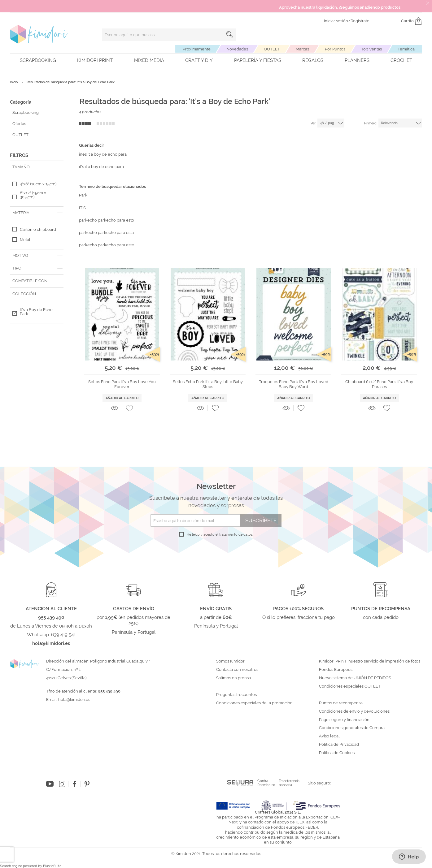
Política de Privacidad (339, 745)
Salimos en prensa (233, 678)
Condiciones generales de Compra (352, 728)
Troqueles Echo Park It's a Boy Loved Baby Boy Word (294, 384)
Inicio (14, 82)
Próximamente (197, 49)
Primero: (371, 123)
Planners (357, 60)
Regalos (313, 60)
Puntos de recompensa (341, 703)
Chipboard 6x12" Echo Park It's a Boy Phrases (379, 384)
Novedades (237, 49)
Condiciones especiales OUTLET (350, 686)
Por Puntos (335, 49)
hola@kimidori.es (74, 700)
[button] (129, 408)
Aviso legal (329, 736)
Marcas (302, 49)
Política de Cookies (337, 753)
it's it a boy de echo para (101, 167)
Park (83, 195)
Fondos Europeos (336, 670)
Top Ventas (371, 49)
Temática (406, 49)
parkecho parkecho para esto (107, 220)
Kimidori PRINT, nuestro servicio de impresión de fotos (370, 661)
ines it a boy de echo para (103, 154)
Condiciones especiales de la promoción (255, 703)
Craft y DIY (199, 60)
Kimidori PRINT (95, 60)
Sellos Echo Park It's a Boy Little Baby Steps (208, 384)
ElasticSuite (52, 866)
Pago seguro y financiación (344, 720)
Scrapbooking (38, 60)
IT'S (82, 208)
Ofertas (19, 124)
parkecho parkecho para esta (106, 233)
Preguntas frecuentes (236, 695)
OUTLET (272, 49)
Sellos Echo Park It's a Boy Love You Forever (122, 384)
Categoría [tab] (21, 102)
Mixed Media (149, 60)
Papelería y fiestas (258, 60)
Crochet (401, 60)
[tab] (37, 167)
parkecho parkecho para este (107, 245)
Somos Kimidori (231, 661)
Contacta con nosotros (237, 670)
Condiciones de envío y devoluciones (354, 711)
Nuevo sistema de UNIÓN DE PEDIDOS (355, 678)
